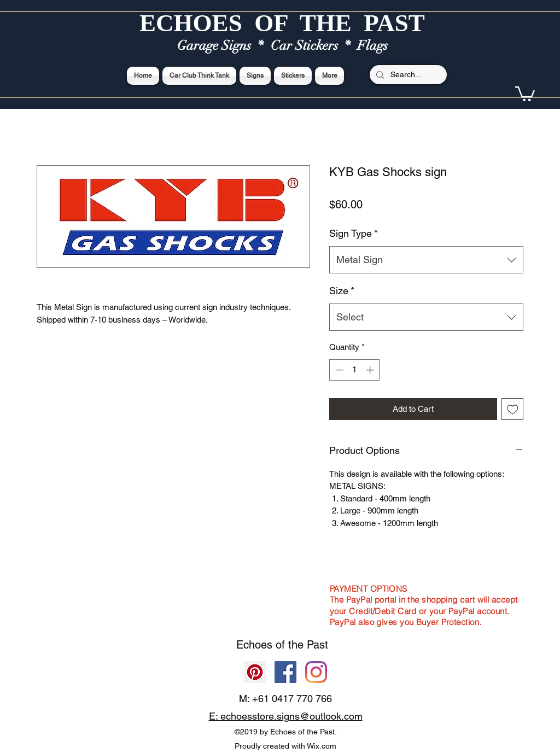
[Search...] (407, 75)
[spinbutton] (355, 370)
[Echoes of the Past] (316, 672)
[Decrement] (338, 370)
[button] (525, 93)
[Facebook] (285, 672)
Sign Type (354, 233)
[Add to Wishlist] (513, 409)
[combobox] (426, 260)
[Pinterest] (255, 672)
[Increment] (371, 370)
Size (342, 291)
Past (317, 645)
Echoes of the (272, 645)
